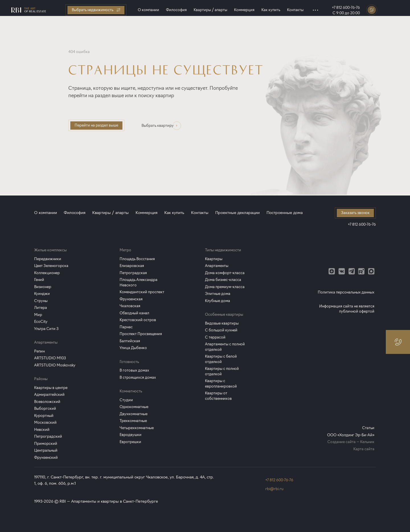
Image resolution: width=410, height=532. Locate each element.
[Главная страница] (29, 10)
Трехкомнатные (133, 421)
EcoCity (41, 322)
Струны (41, 301)
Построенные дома (285, 213)
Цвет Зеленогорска (51, 266)
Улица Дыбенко (133, 348)
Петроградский (48, 436)
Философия (176, 10)
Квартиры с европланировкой (221, 384)
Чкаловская (130, 306)
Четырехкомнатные (137, 428)
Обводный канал (134, 313)
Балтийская (130, 341)
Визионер (43, 287)
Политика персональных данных (346, 292)
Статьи (368, 428)
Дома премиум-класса (225, 287)
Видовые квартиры (222, 323)
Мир (38, 315)
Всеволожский (47, 402)
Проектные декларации (237, 213)
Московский (45, 422)
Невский (42, 430)
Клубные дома (218, 301)
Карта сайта (364, 449)
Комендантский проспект (142, 292)
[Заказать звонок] (372, 10)
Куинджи (42, 294)
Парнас (126, 327)
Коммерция (244, 10)
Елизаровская (132, 266)
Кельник (367, 442)
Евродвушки (131, 435)
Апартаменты (217, 266)
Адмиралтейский (49, 395)
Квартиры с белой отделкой (221, 359)
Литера (41, 308)
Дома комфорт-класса (225, 273)
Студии (126, 400)
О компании (148, 10)
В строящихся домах (138, 377)
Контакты (295, 10)
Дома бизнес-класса (223, 280)
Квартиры (214, 259)
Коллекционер (47, 273)
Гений (39, 280)
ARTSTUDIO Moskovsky (55, 365)
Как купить (271, 10)
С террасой (215, 337)
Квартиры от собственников (218, 396)
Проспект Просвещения (141, 334)
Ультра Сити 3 (46, 329)
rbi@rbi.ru (274, 489)
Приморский (46, 444)
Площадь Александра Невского (139, 282)
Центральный (46, 450)
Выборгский (45, 408)
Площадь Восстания (137, 259)
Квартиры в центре (51, 388)
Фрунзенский (46, 457)
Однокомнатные (134, 407)
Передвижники (48, 259)
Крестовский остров (138, 320)
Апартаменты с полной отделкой (225, 347)
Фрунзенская (131, 299)
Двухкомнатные (134, 414)
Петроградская (133, 273)
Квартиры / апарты (210, 10)
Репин (39, 351)
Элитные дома (218, 294)
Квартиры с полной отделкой (222, 371)
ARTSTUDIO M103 (50, 358)
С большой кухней (221, 330)
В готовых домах (134, 370)
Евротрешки (130, 442)
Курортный (44, 416)
